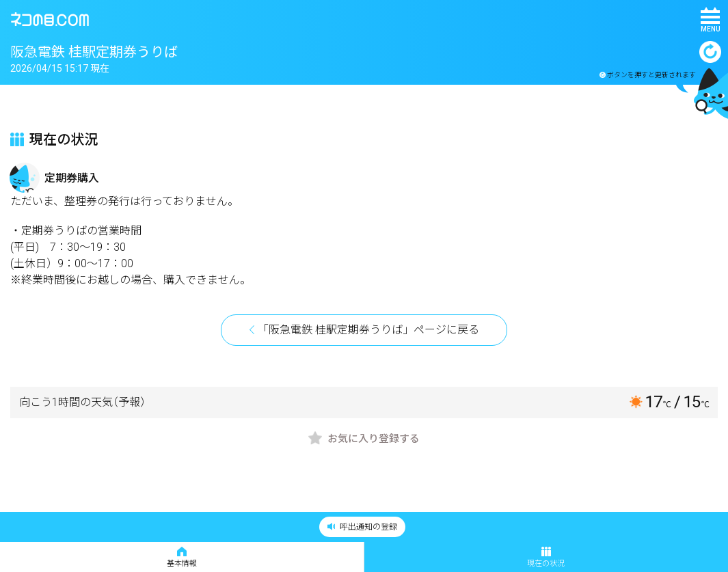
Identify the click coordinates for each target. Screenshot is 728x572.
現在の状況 (546, 557)
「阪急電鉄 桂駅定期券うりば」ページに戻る (368, 330)
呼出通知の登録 (362, 527)
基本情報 (182, 557)
